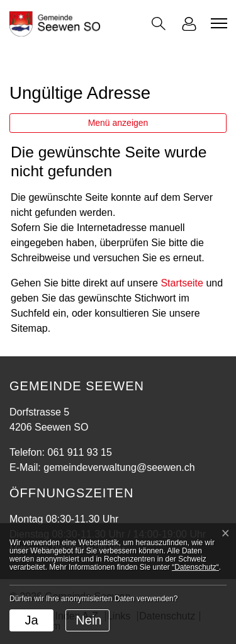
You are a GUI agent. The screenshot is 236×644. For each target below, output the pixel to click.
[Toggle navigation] (217, 23)
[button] (159, 24)
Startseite (182, 283)
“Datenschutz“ (195, 567)
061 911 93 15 (79, 452)
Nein (88, 620)
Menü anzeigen (118, 123)
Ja (31, 620)
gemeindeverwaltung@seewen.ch (119, 467)
